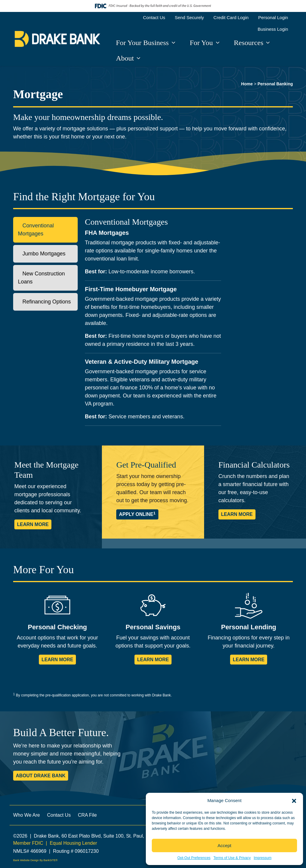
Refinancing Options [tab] (44, 302)
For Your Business (143, 43)
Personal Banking (275, 84)
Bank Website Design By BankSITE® (35, 860)
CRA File (87, 815)
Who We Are (27, 815)
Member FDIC (28, 843)
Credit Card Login (231, 17)
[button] (294, 801)
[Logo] (57, 39)
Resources (250, 43)
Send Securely (189, 17)
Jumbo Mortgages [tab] (42, 254)
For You (202, 43)
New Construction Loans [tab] (41, 278)
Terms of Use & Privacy (232, 858)
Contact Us (154, 17)
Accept (224, 845)
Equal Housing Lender (73, 843)
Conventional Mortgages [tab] (36, 230)
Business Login (273, 29)
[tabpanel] (189, 324)
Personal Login (273, 17)
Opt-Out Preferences (194, 858)
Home (247, 84)
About (126, 58)
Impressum (263, 858)
